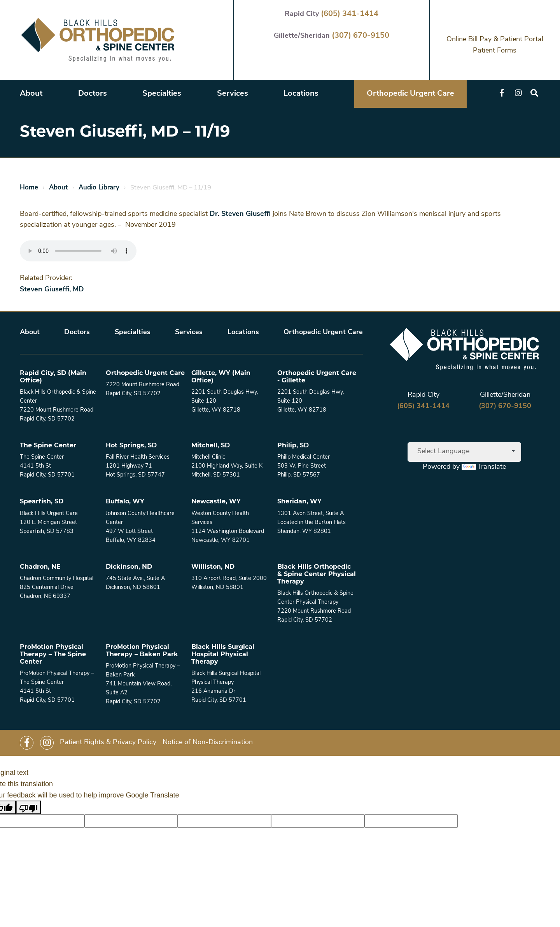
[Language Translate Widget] (464, 452)
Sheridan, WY (299, 502)
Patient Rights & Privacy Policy (108, 742)
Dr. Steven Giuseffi (240, 214)
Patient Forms (495, 51)
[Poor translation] (28, 807)
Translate (484, 467)
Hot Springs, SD (131, 446)
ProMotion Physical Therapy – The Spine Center (53, 655)
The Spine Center (48, 446)
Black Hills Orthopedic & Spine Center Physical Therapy (317, 575)
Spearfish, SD (42, 502)
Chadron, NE (40, 567)
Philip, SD (293, 446)
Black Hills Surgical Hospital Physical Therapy (223, 655)
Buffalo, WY (125, 502)
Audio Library (99, 188)
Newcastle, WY (216, 502)
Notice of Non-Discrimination (208, 742)
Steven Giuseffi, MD (52, 290)
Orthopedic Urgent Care (410, 94)
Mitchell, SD (211, 446)
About (31, 94)
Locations (301, 94)
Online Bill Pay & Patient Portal (495, 39)
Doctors (93, 94)
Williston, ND (213, 567)
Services (233, 94)
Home (29, 188)
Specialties (162, 94)
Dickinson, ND (129, 567)
